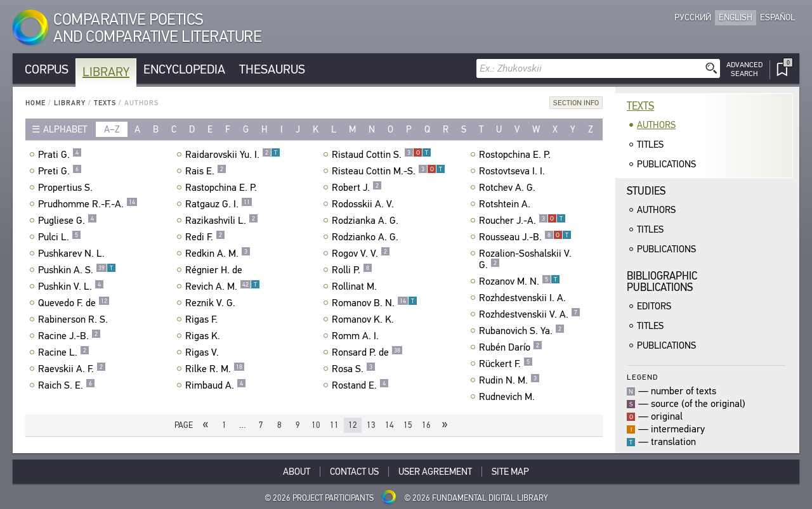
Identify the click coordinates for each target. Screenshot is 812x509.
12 (353, 425)
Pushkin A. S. (77, 270)
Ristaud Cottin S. (382, 155)
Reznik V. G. (212, 303)
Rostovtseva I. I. (514, 171)
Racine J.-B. (69, 336)
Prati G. (60, 155)
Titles (650, 145)
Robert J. (357, 188)
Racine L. (64, 352)
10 (316, 425)
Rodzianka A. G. (367, 221)
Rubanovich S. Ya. (522, 331)
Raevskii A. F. (72, 369)
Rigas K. (204, 336)
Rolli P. (352, 270)
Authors (656, 125)
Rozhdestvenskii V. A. (530, 314)
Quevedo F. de (74, 303)
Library (106, 72)
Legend (642, 377)
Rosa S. (354, 369)
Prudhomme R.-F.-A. (88, 204)
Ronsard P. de (367, 352)
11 (334, 425)
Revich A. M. (223, 287)
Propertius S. (67, 188)
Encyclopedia (184, 69)
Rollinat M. (356, 287)
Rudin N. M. (509, 380)
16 (426, 425)
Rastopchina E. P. (223, 188)
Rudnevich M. (508, 397)
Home (36, 103)
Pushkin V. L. (71, 287)
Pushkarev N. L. (73, 254)
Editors (654, 306)
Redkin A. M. (218, 254)
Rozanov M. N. (520, 281)
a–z (112, 129)
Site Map (510, 472)
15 (408, 425)
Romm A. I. (357, 336)
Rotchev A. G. (509, 188)
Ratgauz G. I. (219, 204)
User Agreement (435, 472)
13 (371, 425)
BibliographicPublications (662, 282)
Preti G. (60, 171)
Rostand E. (360, 385)
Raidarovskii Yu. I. (233, 155)
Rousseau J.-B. (525, 237)
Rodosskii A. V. (364, 204)
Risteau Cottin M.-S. (389, 171)
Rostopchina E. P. (516, 155)
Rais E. (206, 171)
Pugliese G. (68, 221)
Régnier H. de (215, 270)
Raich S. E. (67, 385)
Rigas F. (203, 319)
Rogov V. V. (361, 254)
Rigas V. (204, 352)
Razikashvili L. (222, 221)
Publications (666, 164)
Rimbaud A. (216, 385)
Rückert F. (506, 364)
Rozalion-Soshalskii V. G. (525, 259)
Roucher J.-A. (522, 221)
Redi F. (205, 237)
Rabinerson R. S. (75, 319)
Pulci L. (60, 237)
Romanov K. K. (364, 319)
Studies (646, 191)
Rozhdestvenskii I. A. (524, 298)
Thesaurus (272, 69)
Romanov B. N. (375, 303)
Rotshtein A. (506, 204)
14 (390, 425)
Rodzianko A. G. (367, 237)
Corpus (47, 69)
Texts (105, 103)
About (297, 472)
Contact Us (354, 472)
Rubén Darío (511, 347)
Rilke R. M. (215, 369)
